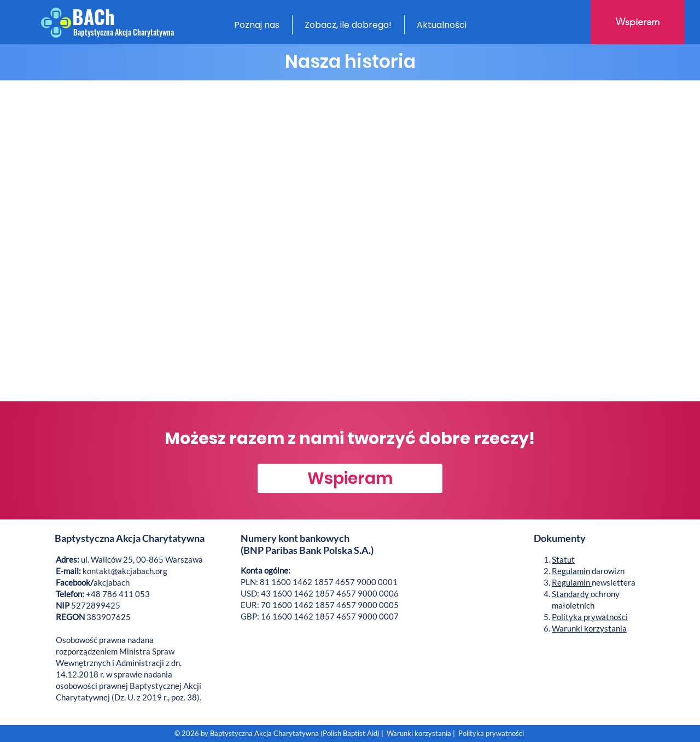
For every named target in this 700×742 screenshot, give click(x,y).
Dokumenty (561, 538)
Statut (563, 559)
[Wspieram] (638, 22)
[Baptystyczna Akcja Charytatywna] (124, 32)
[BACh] (108, 17)
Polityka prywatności (590, 617)
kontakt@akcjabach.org (125, 571)
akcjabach (93, 582)
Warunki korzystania (589, 628)
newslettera (594, 582)
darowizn (588, 571)
